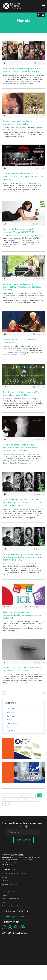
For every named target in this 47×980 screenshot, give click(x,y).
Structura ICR (7, 881)
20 (18, 800)
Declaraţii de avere (8, 891)
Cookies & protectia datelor (11, 906)
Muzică (10, 720)
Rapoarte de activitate (9, 884)
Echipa (4, 877)
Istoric (4, 888)
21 (23, 800)
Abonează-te (23, 840)
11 (17, 795)
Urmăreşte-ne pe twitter (17, 917)
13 (26, 795)
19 (13, 800)
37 (31, 800)
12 (21, 795)
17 (4, 800)
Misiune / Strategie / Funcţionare (14, 873)
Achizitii (5, 895)
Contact (4, 902)
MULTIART (11, 731)
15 (35, 795)
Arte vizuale (12, 712)
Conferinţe (11, 716)
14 (30, 795)
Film (8, 727)
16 (40, 795)
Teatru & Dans (12, 723)
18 (9, 800)
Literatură (11, 709)
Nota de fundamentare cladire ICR (14, 899)
